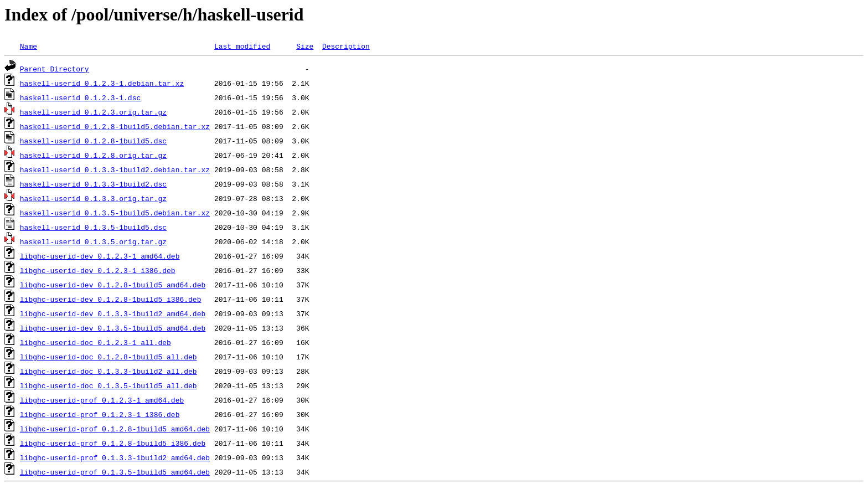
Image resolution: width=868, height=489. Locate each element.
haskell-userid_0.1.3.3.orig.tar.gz (93, 198)
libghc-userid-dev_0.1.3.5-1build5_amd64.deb (113, 328)
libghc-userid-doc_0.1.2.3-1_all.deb (95, 342)
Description (346, 46)
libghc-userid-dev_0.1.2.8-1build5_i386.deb (111, 299)
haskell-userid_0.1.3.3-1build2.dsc (93, 184)
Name (29, 46)
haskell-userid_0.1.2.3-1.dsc (80, 97)
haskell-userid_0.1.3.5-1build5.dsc (93, 227)
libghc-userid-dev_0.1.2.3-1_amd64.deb (100, 256)
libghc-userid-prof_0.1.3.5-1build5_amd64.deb (115, 472)
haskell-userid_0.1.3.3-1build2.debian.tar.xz (115, 169)
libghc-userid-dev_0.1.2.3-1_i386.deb (98, 270)
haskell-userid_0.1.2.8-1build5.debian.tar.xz (115, 126)
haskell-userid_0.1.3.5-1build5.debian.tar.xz (115, 213)
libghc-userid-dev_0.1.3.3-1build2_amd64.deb (113, 313)
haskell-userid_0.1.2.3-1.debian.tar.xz (102, 83)
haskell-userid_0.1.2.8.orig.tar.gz (93, 155)
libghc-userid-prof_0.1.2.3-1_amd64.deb (102, 400)
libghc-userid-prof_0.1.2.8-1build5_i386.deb (113, 443)
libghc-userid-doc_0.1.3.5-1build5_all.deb (108, 385)
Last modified (242, 46)
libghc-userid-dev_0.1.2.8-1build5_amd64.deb (113, 285)
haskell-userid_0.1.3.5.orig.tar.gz (93, 241)
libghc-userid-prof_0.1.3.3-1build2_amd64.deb (115, 457)
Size (305, 46)
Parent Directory (55, 69)
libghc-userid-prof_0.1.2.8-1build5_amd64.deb (115, 429)
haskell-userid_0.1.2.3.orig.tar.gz (93, 112)
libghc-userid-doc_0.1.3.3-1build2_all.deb (108, 371)
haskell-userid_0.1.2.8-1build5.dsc (93, 141)
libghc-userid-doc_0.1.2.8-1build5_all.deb (108, 357)
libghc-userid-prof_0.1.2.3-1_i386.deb (100, 414)
